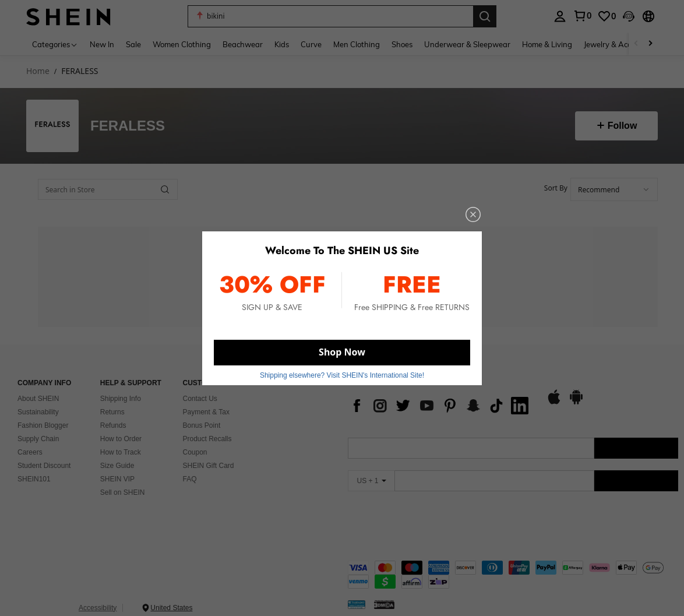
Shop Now (342, 348)
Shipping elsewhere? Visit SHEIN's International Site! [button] (342, 369)
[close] (461, 222)
